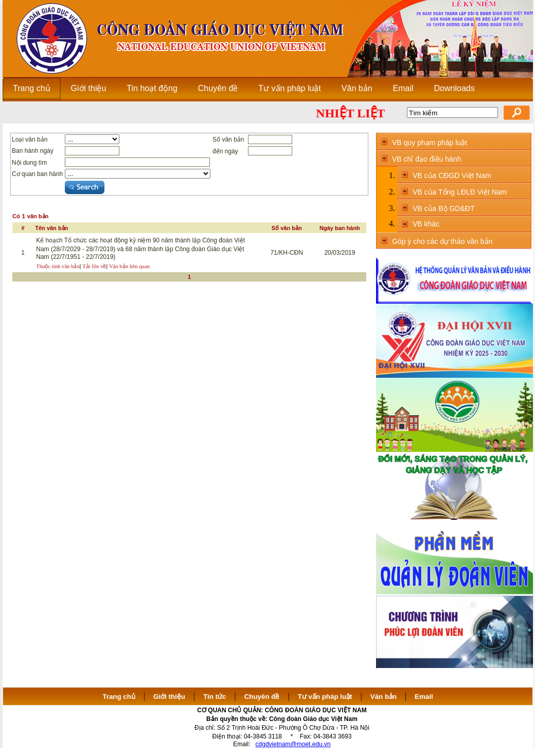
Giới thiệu (169, 697)
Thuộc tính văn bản (58, 266)
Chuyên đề (262, 697)
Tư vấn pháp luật (325, 697)
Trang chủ (119, 697)
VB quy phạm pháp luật (430, 143)
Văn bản (385, 697)
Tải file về (94, 266)
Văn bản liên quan (129, 266)
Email (424, 697)
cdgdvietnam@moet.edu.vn (293, 744)
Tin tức (215, 697)
